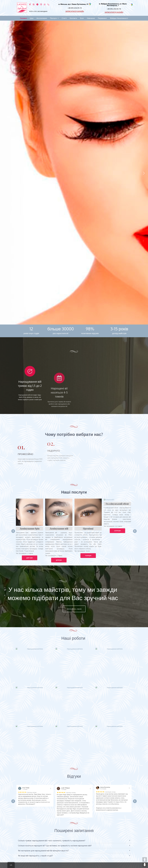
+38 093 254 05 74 (75, 8)
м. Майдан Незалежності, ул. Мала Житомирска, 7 (113, 5)
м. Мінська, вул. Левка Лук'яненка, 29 (73, 4)
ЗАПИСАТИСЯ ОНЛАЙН (75, 11)
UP (145, 860)
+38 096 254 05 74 (114, 9)
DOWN (145, 865)
